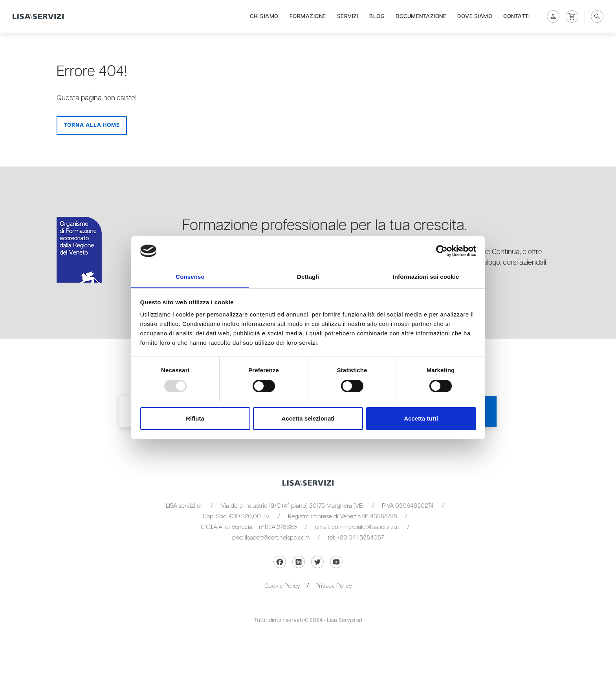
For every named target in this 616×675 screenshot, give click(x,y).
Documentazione (421, 16)
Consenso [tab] (190, 277)
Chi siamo (264, 16)
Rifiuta (195, 419)
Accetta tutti (421, 419)
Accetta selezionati (308, 419)
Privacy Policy (334, 586)
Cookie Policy (282, 586)
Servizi (348, 16)
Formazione (308, 16)
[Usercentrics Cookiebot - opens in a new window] (442, 251)
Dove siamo (475, 16)
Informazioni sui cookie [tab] (426, 277)
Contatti (516, 16)
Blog (377, 16)
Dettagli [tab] (308, 277)
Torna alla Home (92, 125)
